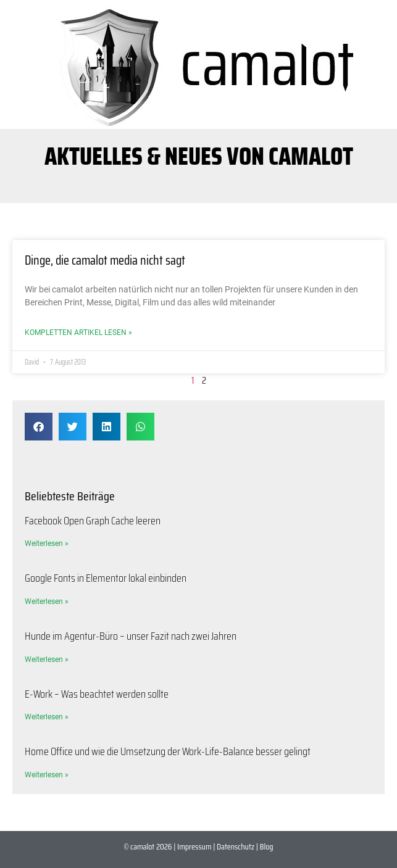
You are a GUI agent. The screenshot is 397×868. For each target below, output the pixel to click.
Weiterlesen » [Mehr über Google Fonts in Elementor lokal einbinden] (47, 601)
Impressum (194, 846)
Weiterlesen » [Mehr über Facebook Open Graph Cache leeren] (47, 544)
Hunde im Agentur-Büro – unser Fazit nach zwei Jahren (131, 636)
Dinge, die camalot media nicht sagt (105, 260)
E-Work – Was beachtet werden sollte (97, 694)
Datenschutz (236, 846)
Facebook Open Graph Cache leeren (93, 521)
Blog (267, 846)
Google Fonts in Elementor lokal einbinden (106, 578)
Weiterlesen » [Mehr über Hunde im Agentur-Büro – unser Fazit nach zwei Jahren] (47, 659)
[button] (39, 427)
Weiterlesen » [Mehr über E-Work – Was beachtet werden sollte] (47, 717)
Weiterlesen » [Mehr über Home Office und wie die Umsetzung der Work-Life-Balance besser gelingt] (47, 775)
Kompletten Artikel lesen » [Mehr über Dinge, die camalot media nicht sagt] (78, 333)
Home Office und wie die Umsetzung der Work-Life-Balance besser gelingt (168, 751)
